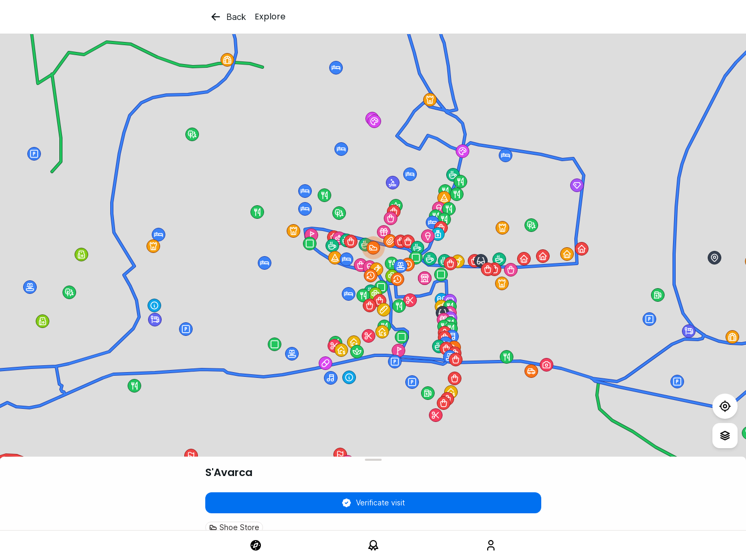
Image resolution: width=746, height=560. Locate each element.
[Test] (725, 406)
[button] (397, 279)
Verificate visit (373, 503)
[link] (256, 545)
